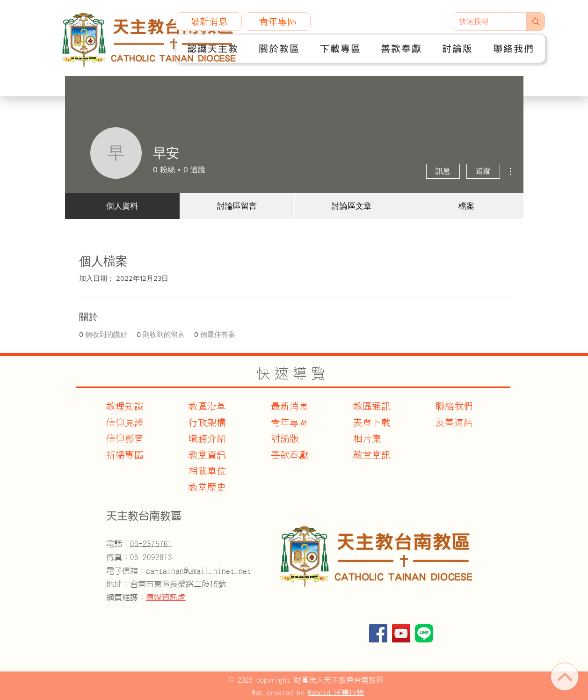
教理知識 (125, 406)
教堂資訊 (207, 455)
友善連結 (454, 423)
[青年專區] (278, 22)
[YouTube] (401, 633)
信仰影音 (125, 438)
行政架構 (207, 423)
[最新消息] (209, 22)
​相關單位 (207, 471)
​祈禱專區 (125, 455)
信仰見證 (125, 423)
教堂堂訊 (372, 455)
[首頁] (565, 677)
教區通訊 (372, 406)
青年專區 (290, 423)
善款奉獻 (290, 455)
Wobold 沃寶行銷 (336, 693)
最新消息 (290, 406)
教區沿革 (207, 406)
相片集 (367, 438)
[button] (213, 49)
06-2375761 (151, 543)
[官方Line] (424, 633)
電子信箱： (179, 571)
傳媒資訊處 (166, 597)
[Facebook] (378, 633)
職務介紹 (207, 438)
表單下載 (372, 423)
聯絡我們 (454, 406)
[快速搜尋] (483, 22)
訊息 (443, 171)
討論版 (285, 438)
